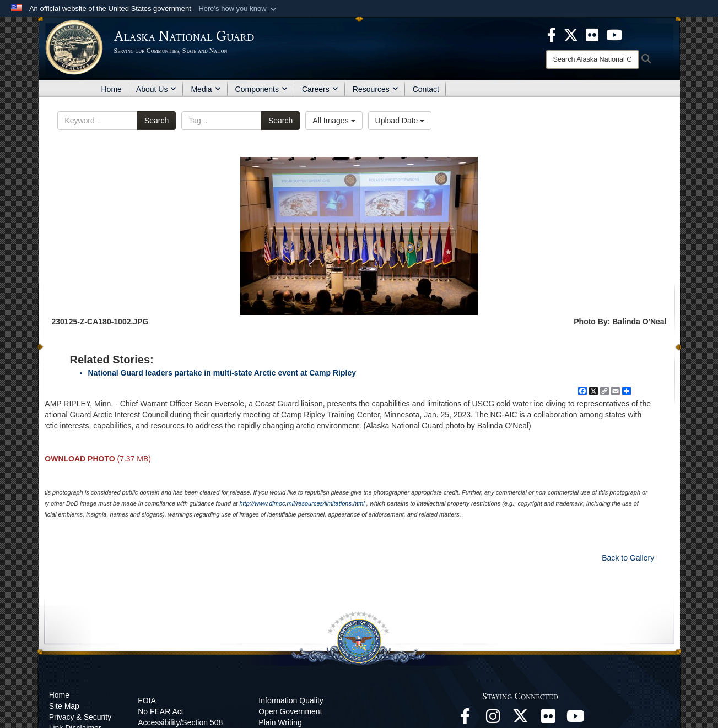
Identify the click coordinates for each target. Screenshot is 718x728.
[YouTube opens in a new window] (575, 719)
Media (206, 89)
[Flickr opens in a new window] (548, 719)
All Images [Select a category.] (334, 121)
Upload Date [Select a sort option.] (400, 121)
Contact (426, 89)
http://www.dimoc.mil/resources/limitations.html (302, 503)
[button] (238, 9)
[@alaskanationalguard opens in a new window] (493, 719)
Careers (320, 89)
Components (261, 89)
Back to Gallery (628, 558)
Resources (376, 89)
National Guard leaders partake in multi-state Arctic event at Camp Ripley (222, 373)
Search (156, 121)
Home (112, 89)
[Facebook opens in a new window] (465, 719)
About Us (156, 89)
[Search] (592, 59)
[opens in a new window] (552, 34)
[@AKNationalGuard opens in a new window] (520, 719)
